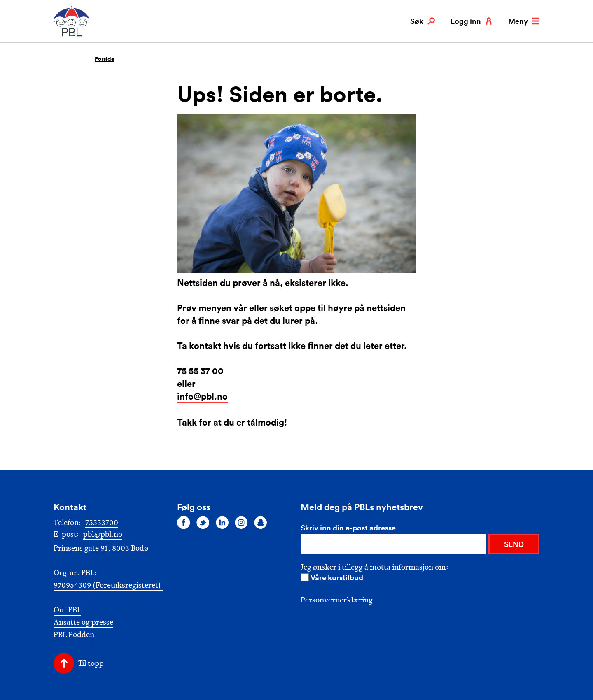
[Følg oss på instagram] (241, 522)
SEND (514, 544)
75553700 (102, 523)
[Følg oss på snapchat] (261, 522)
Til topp (91, 663)
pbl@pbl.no (103, 534)
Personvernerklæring (337, 600)
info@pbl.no (202, 396)
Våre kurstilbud (337, 577)
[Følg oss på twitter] (203, 522)
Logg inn (472, 21)
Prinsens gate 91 (81, 548)
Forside (105, 59)
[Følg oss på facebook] (184, 522)
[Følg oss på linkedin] (222, 522)
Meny (524, 21)
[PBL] (72, 35)
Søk (423, 21)
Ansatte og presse (83, 622)
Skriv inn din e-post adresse (348, 528)
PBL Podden (74, 635)
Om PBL (67, 610)
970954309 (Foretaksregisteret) (108, 585)
